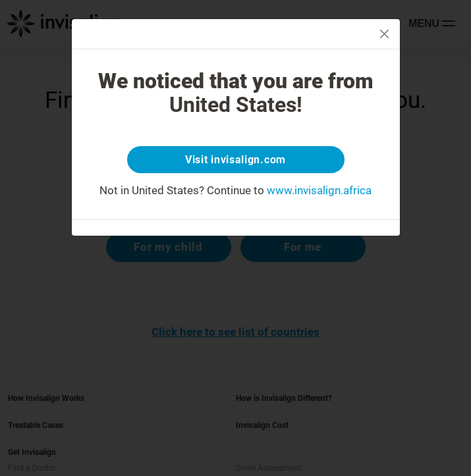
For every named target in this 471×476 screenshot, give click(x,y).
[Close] (384, 34)
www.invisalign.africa (319, 190)
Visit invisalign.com (235, 160)
